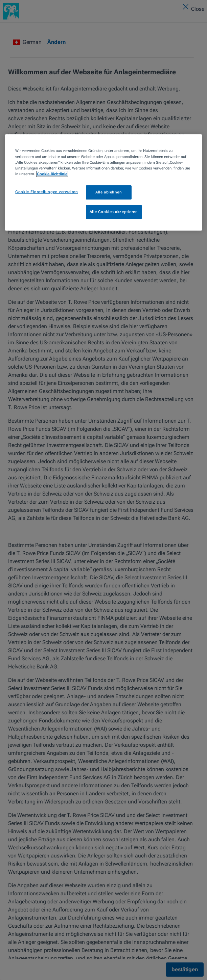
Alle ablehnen (109, 192)
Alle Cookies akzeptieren (114, 212)
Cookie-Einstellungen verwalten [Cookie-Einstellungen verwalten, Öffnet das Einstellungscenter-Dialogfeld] (47, 192)
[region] (103, 182)
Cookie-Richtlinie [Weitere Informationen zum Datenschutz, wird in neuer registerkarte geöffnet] (52, 174)
